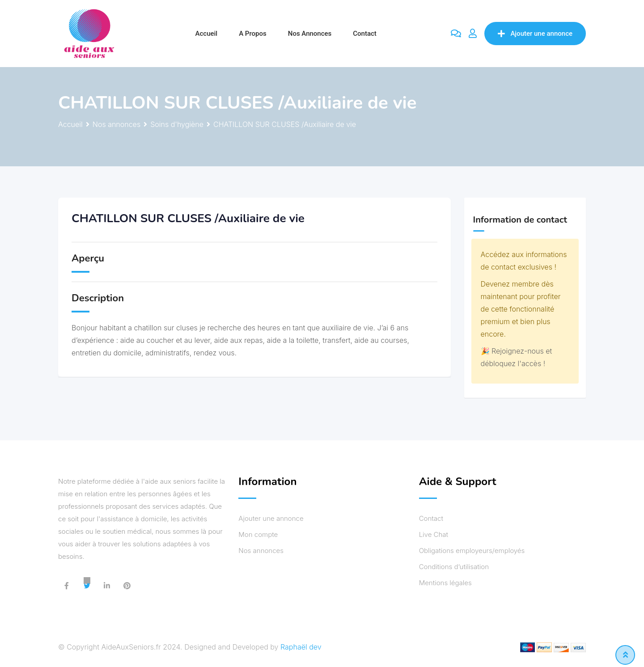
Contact (365, 34)
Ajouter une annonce (535, 34)
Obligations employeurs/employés (472, 551)
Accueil (207, 34)
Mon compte (258, 534)
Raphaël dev (301, 647)
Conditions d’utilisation (454, 567)
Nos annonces (310, 34)
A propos (253, 34)
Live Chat (434, 534)
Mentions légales (445, 583)
